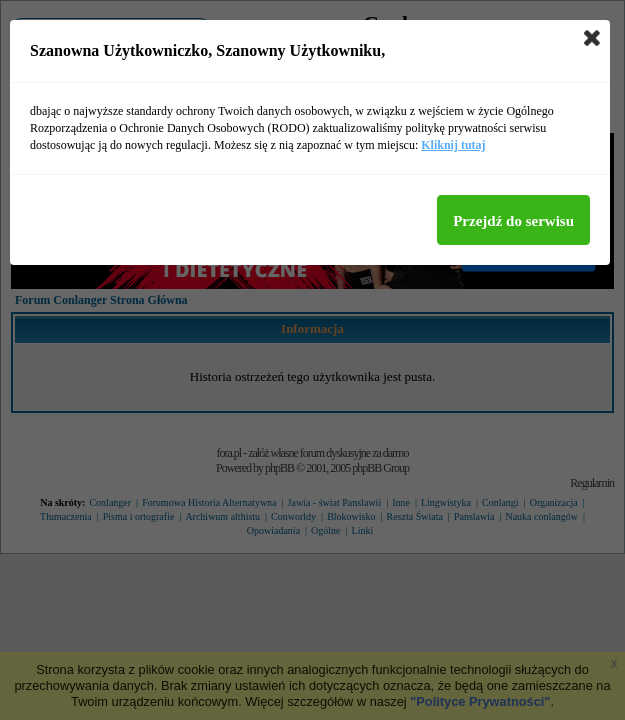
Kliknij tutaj (453, 145)
